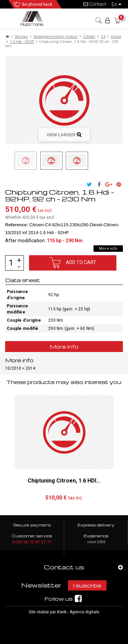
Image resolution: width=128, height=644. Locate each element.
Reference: (17, 225)
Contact (95, 4)
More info (108, 249)
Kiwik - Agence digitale (78, 612)
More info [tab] (64, 347)
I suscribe (87, 585)
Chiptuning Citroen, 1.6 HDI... (64, 481)
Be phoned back (37, 4)
